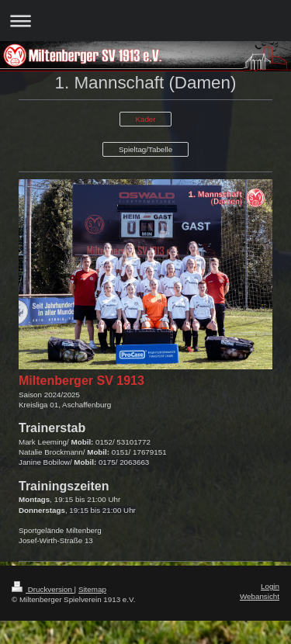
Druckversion (43, 589)
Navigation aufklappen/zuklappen (145, 21)
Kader (145, 119)
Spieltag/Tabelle (145, 149)
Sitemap (92, 589)
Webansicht (260, 596)
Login (270, 586)
